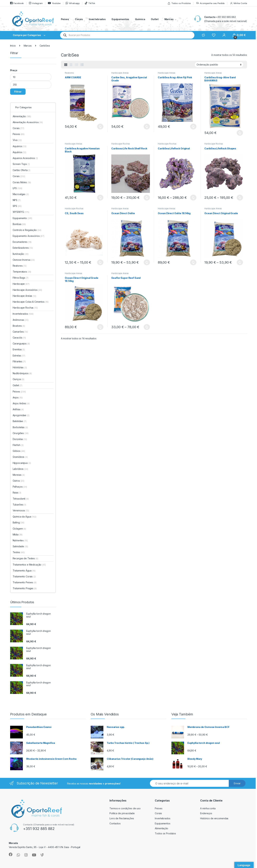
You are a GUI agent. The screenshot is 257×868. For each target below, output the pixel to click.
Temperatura (22, 272)
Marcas (169, 19)
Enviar (237, 783)
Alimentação (22, 116)
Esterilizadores (23, 248)
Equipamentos (120, 19)
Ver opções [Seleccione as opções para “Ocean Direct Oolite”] (147, 262)
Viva (17, 140)
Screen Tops (21, 164)
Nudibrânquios (22, 373)
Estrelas (19, 356)
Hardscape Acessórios (27, 290)
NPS (17, 200)
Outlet (155, 19)
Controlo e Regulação (27, 230)
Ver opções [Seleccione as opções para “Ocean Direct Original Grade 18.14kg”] (100, 327)
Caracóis (19, 338)
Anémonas (21, 320)
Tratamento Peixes (25, 582)
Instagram (36, 3)
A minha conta (208, 808)
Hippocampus (22, 463)
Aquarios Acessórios (25, 158)
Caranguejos (21, 343)
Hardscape (21, 284)
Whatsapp (73, 3)
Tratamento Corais (24, 576)
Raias (17, 493)
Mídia (18, 534)
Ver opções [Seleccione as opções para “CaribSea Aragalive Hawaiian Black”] (100, 198)
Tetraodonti (21, 499)
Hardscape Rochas (121, 144)
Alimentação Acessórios (28, 122)
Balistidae (20, 421)
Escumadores (22, 242)
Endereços (206, 813)
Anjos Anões (21, 403)
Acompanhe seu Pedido (210, 3)
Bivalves (19, 326)
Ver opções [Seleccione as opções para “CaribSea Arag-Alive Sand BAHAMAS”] (240, 133)
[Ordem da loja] (219, 65)
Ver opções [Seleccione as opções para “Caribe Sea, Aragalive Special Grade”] (147, 127)
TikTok (90, 3)
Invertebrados (97, 19)
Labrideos (20, 469)
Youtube (54, 3)
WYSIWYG (21, 212)
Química (140, 19)
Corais (79, 19)
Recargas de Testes (25, 558)
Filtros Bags (21, 278)
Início (13, 46)
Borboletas (20, 427)
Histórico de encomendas (214, 818)
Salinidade (20, 546)
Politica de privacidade (122, 813)
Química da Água (25, 517)
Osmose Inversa (24, 260)
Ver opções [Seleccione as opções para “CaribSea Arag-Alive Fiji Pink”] (193, 127)
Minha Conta (238, 3)
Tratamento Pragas (25, 588)
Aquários (20, 146)
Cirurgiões (21, 433)
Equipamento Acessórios (29, 236)
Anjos (18, 397)
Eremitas (19, 349)
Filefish (18, 445)
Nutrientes (20, 540)
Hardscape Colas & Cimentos (31, 302)
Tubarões (19, 505)
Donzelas (20, 439)
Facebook (17, 3)
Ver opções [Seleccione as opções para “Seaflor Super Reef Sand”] (147, 327)
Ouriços (19, 379)
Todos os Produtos (179, 3)
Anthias (18, 409)
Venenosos (21, 510)
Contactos (115, 823)
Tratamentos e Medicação (29, 565)
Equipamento (23, 218)
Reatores (69, 73)
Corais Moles (22, 182)
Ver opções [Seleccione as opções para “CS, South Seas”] (100, 262)
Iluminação (21, 254)
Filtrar (18, 92)
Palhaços (20, 487)
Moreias (19, 475)
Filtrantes (19, 361)
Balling (19, 522)
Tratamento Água (24, 571)
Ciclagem (19, 529)
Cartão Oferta (22, 170)
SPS (17, 206)
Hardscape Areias (120, 73)
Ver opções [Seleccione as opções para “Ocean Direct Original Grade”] (240, 262)
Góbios (19, 451)
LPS (18, 188)
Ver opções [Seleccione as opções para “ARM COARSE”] (100, 127)
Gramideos (20, 457)
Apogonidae (21, 415)
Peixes (65, 19)
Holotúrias (20, 367)
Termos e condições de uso (125, 808)
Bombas (19, 224)
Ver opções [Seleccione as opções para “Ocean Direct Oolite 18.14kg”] (193, 262)
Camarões (20, 332)
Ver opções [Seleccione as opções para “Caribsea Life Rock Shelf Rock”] (147, 198)
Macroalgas (21, 194)
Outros (19, 481)
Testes (19, 552)
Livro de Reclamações (122, 818)
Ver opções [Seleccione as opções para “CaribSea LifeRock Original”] (193, 198)
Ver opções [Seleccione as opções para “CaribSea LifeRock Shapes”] (240, 198)
